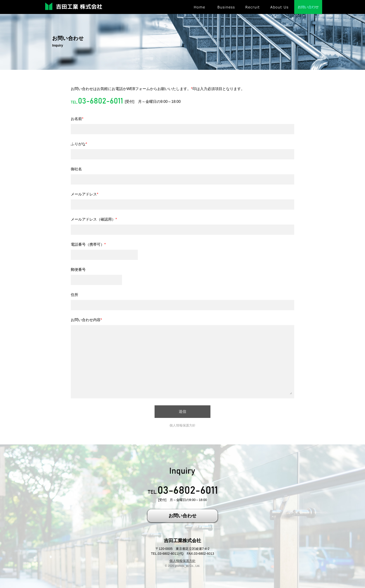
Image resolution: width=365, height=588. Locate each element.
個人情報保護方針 (182, 425)
